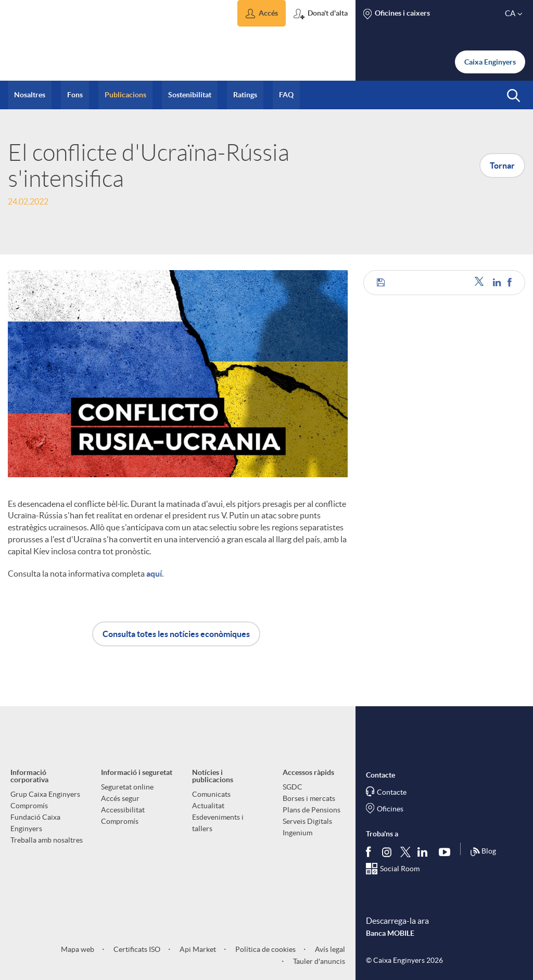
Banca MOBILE (390, 933)
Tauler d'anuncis (318, 961)
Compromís (29, 806)
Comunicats (211, 794)
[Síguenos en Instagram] (388, 851)
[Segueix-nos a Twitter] (405, 851)
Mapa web (78, 949)
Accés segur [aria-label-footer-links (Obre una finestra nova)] (120, 798)
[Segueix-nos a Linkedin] (425, 851)
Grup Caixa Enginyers (45, 794)
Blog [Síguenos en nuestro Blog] (483, 852)
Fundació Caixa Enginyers (35, 823)
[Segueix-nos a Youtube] (447, 851)
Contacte (392, 792)
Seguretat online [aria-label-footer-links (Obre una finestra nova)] (127, 787)
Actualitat (208, 806)
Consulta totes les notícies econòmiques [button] (176, 634)
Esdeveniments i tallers (218, 823)
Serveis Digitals (307, 821)
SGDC (293, 787)
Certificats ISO (136, 949)
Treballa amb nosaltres (47, 840)
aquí (154, 574)
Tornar (502, 166)
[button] (262, 13)
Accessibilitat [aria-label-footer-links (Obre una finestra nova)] (123, 810)
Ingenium (297, 833)
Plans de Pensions (312, 810)
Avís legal (329, 949)
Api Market (197, 949)
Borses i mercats (309, 798)
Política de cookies (265, 949)
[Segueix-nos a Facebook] (371, 851)
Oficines (390, 809)
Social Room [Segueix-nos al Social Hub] (400, 869)
